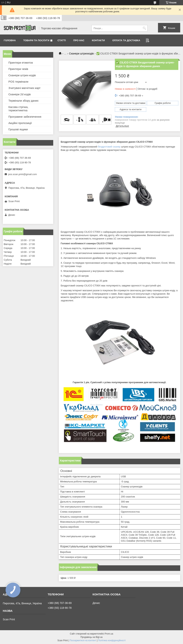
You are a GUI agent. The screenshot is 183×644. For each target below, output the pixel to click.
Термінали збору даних (23, 101)
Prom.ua (109, 634)
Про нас (79, 40)
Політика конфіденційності (112, 640)
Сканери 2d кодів (20, 94)
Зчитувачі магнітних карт (24, 88)
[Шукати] (144, 28)
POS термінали (18, 82)
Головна (10, 40)
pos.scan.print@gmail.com (23, 174)
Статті (62, 40)
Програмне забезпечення (25, 117)
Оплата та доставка (126, 40)
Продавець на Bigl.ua (91, 637)
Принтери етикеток (21, 63)
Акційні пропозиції (20, 123)
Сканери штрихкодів (81, 54)
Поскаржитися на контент (83, 640)
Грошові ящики (18, 129)
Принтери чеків (18, 69)
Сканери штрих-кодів (22, 75)
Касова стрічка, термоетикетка (18, 109)
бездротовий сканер (109, 147)
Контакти (98, 40)
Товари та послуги (36, 40)
